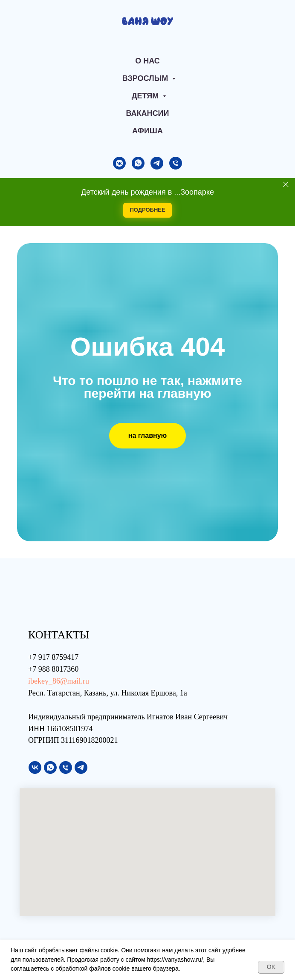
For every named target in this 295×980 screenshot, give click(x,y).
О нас (147, 61)
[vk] (35, 767)
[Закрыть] (286, 184)
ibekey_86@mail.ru (59, 681)
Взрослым (146, 78)
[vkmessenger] (119, 163)
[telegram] (157, 163)
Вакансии (148, 113)
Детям (146, 96)
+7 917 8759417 (53, 657)
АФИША (147, 131)
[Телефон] (176, 163)
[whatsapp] (138, 163)
